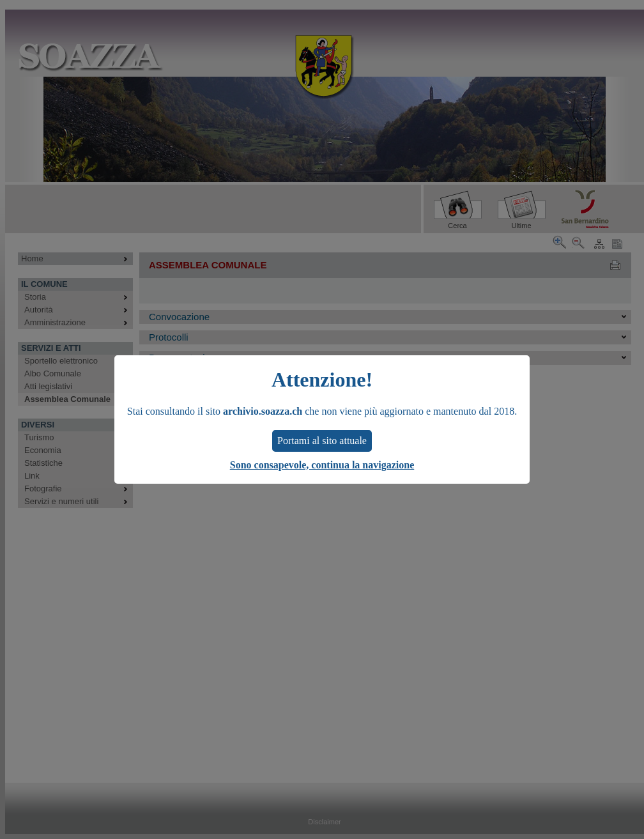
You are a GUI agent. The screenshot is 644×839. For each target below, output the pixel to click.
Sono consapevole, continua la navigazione (322, 465)
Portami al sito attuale (322, 441)
